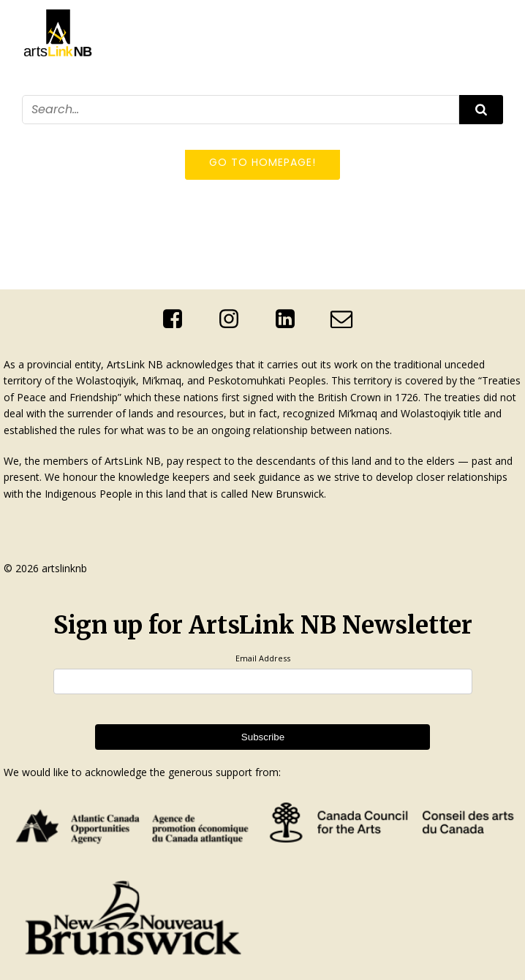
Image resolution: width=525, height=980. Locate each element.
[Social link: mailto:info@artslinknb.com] (347, 319)
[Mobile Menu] (494, 134)
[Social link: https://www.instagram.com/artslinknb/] (234, 319)
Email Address (263, 658)
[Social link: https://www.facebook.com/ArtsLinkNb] (178, 319)
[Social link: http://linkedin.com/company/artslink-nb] (291, 319)
